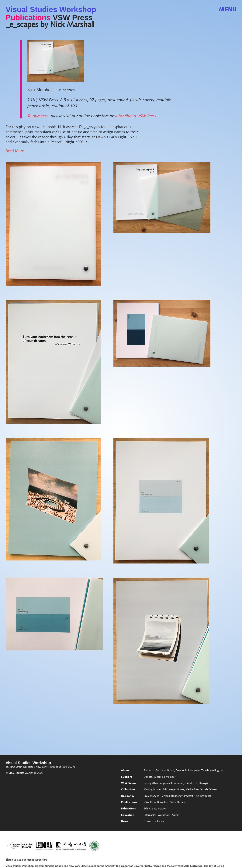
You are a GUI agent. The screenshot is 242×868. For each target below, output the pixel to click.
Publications (28, 18)
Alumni (176, 815)
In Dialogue (202, 783)
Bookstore (163, 802)
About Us (149, 771)
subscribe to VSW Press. (135, 116)
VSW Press (73, 18)
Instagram (194, 771)
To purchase (38, 116)
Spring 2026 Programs (157, 783)
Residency (128, 796)
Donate (148, 777)
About (125, 771)
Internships (150, 815)
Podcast (189, 796)
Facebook (181, 771)
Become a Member (165, 777)
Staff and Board (165, 771)
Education (128, 815)
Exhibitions (128, 809)
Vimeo (213, 790)
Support (126, 777)
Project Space (151, 796)
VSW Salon (128, 783)
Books (181, 790)
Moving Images (153, 790)
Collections (128, 790)
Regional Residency (172, 796)
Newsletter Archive (154, 822)
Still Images (169, 790)
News (125, 822)
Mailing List (217, 771)
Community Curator (183, 783)
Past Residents (203, 796)
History (162, 809)
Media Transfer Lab (197, 790)
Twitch (205, 771)
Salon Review (178, 802)
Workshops (164, 815)
